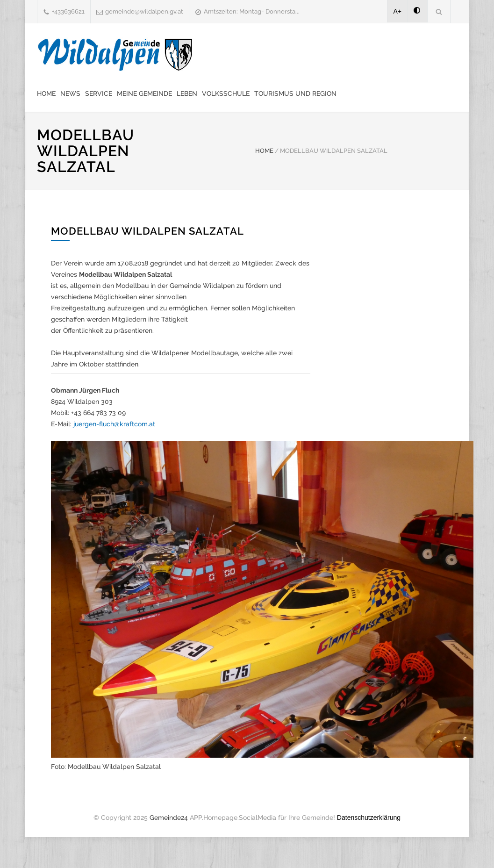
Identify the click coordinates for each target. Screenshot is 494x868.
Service (99, 93)
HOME (264, 151)
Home (46, 93)
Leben (187, 93)
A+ (398, 11)
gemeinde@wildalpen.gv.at (144, 11)
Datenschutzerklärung (369, 818)
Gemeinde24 (169, 818)
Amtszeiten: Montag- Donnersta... (252, 11)
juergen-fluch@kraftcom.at (114, 424)
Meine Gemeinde (144, 93)
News (70, 93)
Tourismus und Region (295, 93)
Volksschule (226, 93)
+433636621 (68, 11)
